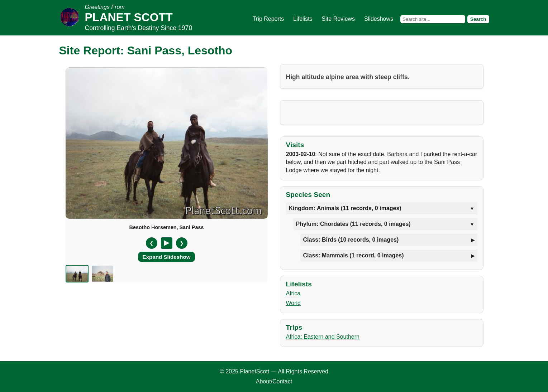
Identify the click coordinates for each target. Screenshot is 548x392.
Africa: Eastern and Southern (323, 337)
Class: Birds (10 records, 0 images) (351, 240)
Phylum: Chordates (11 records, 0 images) (353, 224)
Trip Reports (268, 19)
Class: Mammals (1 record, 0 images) (354, 255)
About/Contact (274, 381)
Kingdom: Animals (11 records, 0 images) (345, 208)
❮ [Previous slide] (152, 243)
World (294, 303)
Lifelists (303, 19)
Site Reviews (338, 19)
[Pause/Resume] (167, 243)
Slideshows (379, 19)
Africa (293, 293)
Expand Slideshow (166, 257)
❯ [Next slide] (182, 243)
